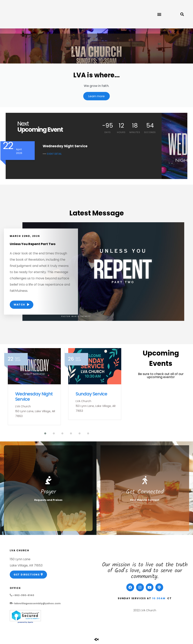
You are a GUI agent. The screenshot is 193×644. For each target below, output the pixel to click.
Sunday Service (91, 394)
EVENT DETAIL (54, 155)
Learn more (96, 97)
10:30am (159, 599)
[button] (159, 14)
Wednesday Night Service (34, 397)
